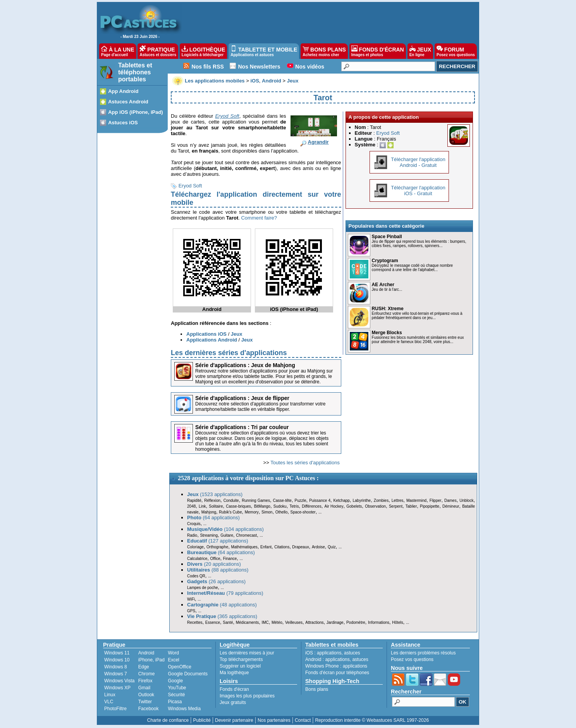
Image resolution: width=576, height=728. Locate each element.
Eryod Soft (190, 186)
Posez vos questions (412, 659)
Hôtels (397, 622)
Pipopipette (430, 506)
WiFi (191, 599)
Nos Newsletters (259, 67)
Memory (252, 512)
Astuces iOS (123, 123)
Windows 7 (116, 674)
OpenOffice (179, 667)
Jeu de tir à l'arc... (387, 289)
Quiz (332, 547)
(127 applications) (218, 541)
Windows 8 (116, 667)
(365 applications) (222, 616)
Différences (311, 506)
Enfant (266, 547)
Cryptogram (385, 261)
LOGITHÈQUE (203, 51)
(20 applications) (214, 564)
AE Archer (383, 285)
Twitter (145, 702)
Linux (110, 695)
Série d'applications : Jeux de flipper (242, 398)
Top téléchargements (241, 659)
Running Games (256, 500)
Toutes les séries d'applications (305, 463)
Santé (228, 622)
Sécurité (176, 695)
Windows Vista (119, 681)
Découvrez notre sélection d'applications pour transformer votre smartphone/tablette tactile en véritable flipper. (260, 407)
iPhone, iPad (151, 660)
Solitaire (216, 506)
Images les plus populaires (247, 696)
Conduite (231, 500)
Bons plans (317, 689)
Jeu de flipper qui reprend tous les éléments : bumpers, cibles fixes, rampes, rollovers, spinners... (419, 244)
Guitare (227, 535)
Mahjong (209, 512)
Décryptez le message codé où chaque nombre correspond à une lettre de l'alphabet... (413, 268)
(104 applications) (225, 529)
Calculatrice (197, 559)
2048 (191, 506)
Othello (282, 512)
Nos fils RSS (208, 67)
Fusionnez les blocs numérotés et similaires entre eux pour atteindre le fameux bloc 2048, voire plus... (418, 340)
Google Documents (188, 674)
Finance (230, 559)
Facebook (149, 709)
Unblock (466, 500)
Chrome (147, 674)
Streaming (209, 535)
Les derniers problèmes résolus (423, 653)
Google (175, 681)
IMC (265, 622)
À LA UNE (118, 51)
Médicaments (247, 622)
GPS (191, 611)
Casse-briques (238, 506)
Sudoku (280, 506)
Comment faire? (259, 218)
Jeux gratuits (233, 702)
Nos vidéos (310, 67)
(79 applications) (225, 593)
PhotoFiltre (115, 709)
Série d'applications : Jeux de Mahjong (245, 365)
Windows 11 (117, 653)
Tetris (294, 506)
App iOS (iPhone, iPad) (136, 112)
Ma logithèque (234, 673)
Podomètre (356, 622)
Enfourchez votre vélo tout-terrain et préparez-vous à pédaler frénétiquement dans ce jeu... (417, 316)
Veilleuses (294, 622)
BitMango (262, 506)
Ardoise (318, 547)
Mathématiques (244, 547)
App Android (123, 91)
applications (329, 653)
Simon (267, 512)
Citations (282, 547)
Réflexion (212, 500)
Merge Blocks (387, 333)
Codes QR (196, 576)
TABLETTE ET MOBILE (264, 51)
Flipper (436, 500)
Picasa (175, 702)
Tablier (411, 506)
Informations (379, 622)
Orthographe (217, 547)
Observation (375, 506)
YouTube (177, 688)
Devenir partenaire (234, 720)
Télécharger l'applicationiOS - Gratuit (418, 191)
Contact (303, 720)
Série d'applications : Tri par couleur (242, 427)
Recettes (195, 622)
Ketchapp (342, 500)
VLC (109, 702)
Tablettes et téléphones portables (135, 72)
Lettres (398, 500)
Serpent (396, 506)
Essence (213, 622)
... (320, 512)
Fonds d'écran (234, 689)
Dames (450, 500)
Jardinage (335, 622)
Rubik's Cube (230, 512)
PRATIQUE (158, 51)
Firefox (145, 681)
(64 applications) (213, 518)
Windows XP (117, 688)
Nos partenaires (274, 720)
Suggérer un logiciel (240, 666)
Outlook (146, 695)
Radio (192, 535)
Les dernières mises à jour (247, 653)
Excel (173, 660)
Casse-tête (282, 500)
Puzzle (301, 500)
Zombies (381, 500)
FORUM (456, 51)
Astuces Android (128, 102)
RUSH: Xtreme (388, 309)
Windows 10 (117, 660)
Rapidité (194, 500)
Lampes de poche (203, 588)
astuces (352, 653)
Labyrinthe (362, 500)
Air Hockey (334, 506)
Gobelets (354, 506)
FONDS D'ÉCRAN (378, 51)
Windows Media (184, 709)
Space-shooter (303, 512)
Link (202, 506)
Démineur (451, 506)
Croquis (194, 524)
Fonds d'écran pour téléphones (337, 673)
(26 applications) (216, 581)
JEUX (420, 51)
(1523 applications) (215, 494)
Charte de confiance (168, 720)
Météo (277, 622)
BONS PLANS (324, 51)
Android (146, 653)
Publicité (202, 720)
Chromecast (246, 535)
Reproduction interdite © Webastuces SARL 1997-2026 (372, 720)
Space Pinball (387, 237)
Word (173, 653)
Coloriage (195, 547)
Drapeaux (300, 547)
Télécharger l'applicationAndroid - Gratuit (418, 162)
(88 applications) (218, 570)
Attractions (314, 622)
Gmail (144, 688)
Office (215, 559)
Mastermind (416, 500)
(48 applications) (222, 605)
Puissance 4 (320, 500)
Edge (144, 667)
